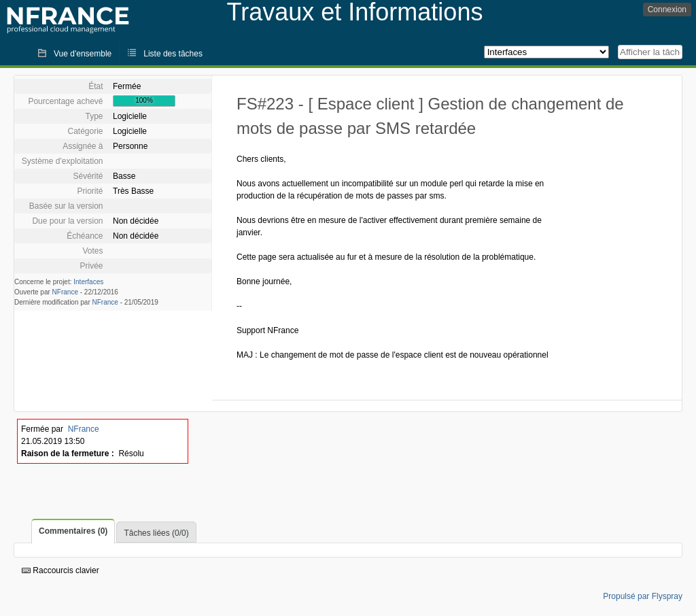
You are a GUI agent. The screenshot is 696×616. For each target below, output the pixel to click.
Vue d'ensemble (83, 54)
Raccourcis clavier (60, 570)
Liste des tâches (173, 54)
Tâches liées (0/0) (156, 533)
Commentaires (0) (73, 531)
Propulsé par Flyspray (643, 596)
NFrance (65, 292)
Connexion (667, 10)
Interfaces (88, 282)
